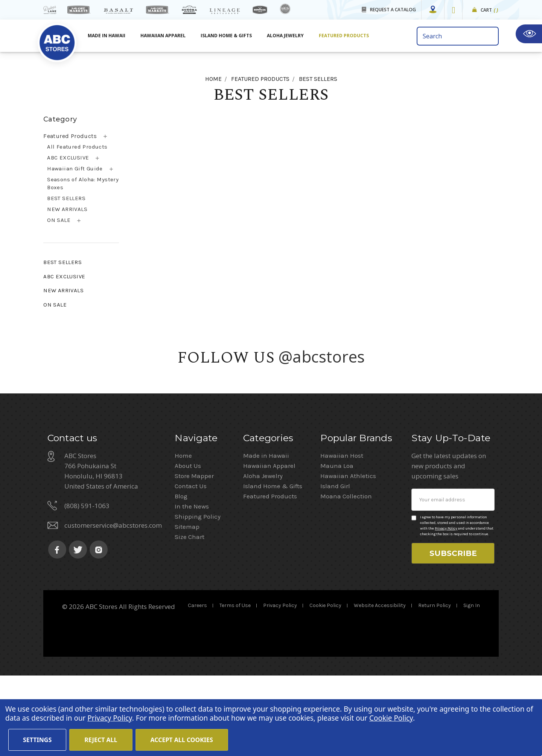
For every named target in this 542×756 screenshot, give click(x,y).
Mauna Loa (337, 546)
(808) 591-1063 (87, 586)
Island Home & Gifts (273, 566)
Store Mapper (194, 556)
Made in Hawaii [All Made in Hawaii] (107, 36)
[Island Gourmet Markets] (79, 10)
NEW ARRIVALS (67, 209)
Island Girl (335, 566)
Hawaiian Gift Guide (75, 169)
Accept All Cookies (182, 740)
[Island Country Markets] (158, 10)
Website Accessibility (380, 686)
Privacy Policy (446, 609)
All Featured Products (77, 147)
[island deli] (285, 9)
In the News (192, 587)
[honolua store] (260, 10)
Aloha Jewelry (263, 556)
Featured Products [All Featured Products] (344, 36)
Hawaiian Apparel (163, 36)
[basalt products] (118, 11)
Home (183, 536)
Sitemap (187, 607)
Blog (181, 577)
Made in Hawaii (266, 536)
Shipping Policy (198, 597)
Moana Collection (346, 577)
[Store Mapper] (433, 10)
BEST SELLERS (66, 198)
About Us (188, 546)
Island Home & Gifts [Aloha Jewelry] (226, 36)
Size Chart (190, 617)
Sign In (472, 686)
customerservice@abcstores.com (113, 606)
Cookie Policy (325, 686)
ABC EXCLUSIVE (68, 158)
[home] (57, 38)
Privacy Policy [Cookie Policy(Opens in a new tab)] (110, 718)
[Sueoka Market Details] (189, 10)
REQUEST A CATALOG (393, 10)
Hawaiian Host (342, 536)
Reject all (101, 740)
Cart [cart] (489, 10)
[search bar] (458, 36)
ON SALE (59, 220)
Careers (197, 686)
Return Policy (435, 686)
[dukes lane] (50, 10)
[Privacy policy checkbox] (414, 598)
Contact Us (191, 566)
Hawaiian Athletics (348, 556)
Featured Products (70, 136)
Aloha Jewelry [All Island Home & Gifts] (285, 36)
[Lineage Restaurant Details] (225, 11)
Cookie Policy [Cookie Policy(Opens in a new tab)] (391, 718)
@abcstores (322, 356)
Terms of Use (235, 686)
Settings (37, 740)
